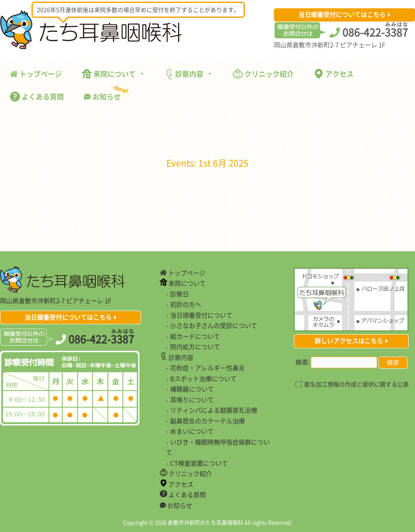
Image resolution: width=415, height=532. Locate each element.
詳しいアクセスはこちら (349, 341)
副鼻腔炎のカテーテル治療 (207, 421)
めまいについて (192, 431)
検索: (303, 362)
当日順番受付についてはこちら (342, 15)
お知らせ (107, 95)
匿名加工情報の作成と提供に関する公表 (356, 384)
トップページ (36, 74)
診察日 (179, 294)
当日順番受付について (201, 315)
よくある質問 (37, 96)
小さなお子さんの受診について (214, 326)
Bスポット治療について (203, 379)
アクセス (334, 74)
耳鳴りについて (192, 400)
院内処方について (195, 347)
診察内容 (189, 74)
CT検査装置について (199, 463)
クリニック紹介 (263, 74)
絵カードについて (195, 336)
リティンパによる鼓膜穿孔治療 (214, 410)
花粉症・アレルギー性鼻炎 (207, 368)
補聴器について (192, 389)
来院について (114, 74)
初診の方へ (186, 304)
